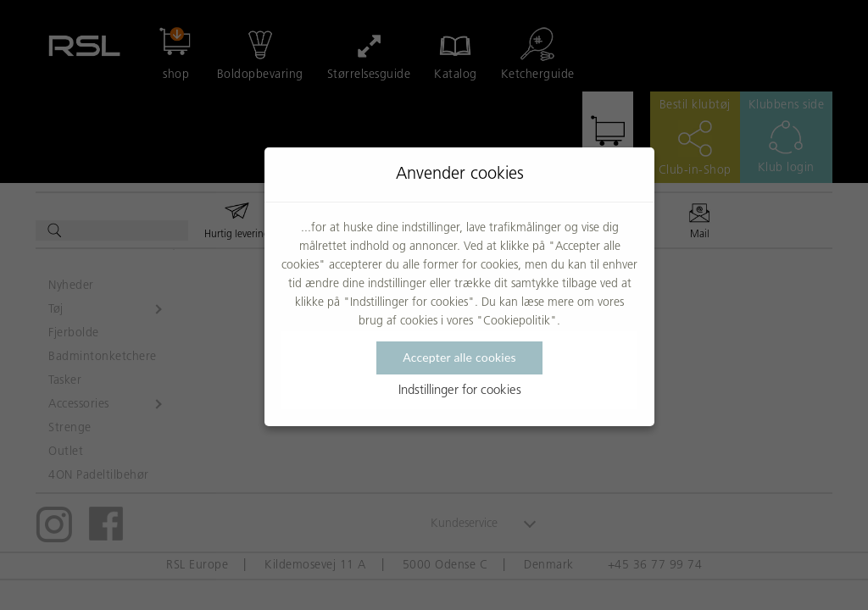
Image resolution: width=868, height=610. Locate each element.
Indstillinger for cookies (460, 391)
